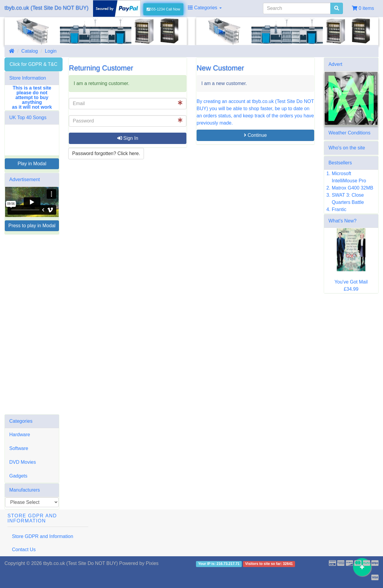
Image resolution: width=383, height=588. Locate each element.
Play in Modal (32, 164)
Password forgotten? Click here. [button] (106, 153)
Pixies (152, 563)
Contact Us (24, 550)
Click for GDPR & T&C (34, 64)
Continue (255, 135)
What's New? (343, 221)
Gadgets (18, 476)
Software (19, 448)
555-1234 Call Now (164, 9)
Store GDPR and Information (43, 536)
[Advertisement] (32, 325)
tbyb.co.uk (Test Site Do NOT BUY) (47, 8)
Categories (205, 8)
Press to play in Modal (32, 226)
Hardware (20, 435)
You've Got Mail (351, 282)
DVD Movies (23, 462)
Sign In (128, 138)
